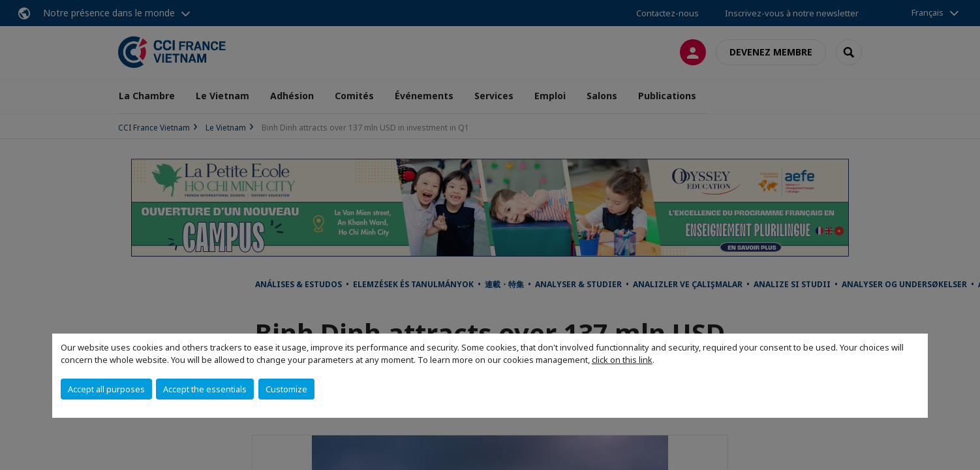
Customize (286, 389)
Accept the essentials (205, 389)
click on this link (622, 360)
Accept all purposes (106, 389)
